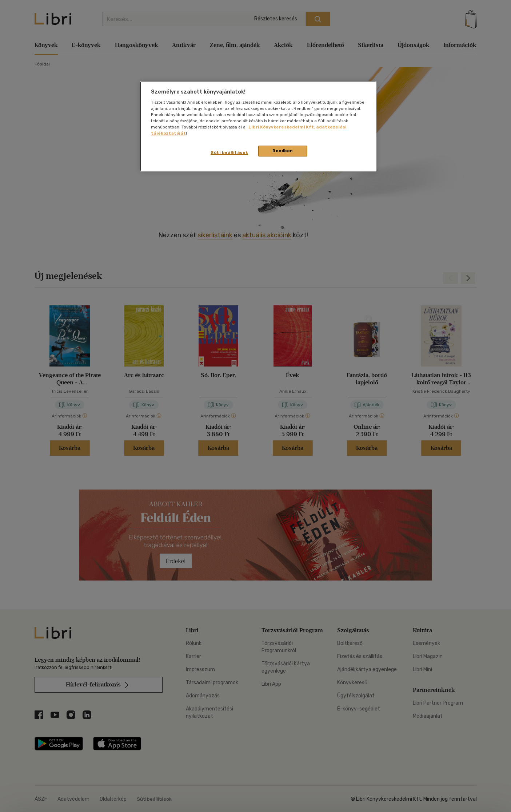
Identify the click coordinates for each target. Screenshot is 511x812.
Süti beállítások (229, 153)
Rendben (283, 151)
